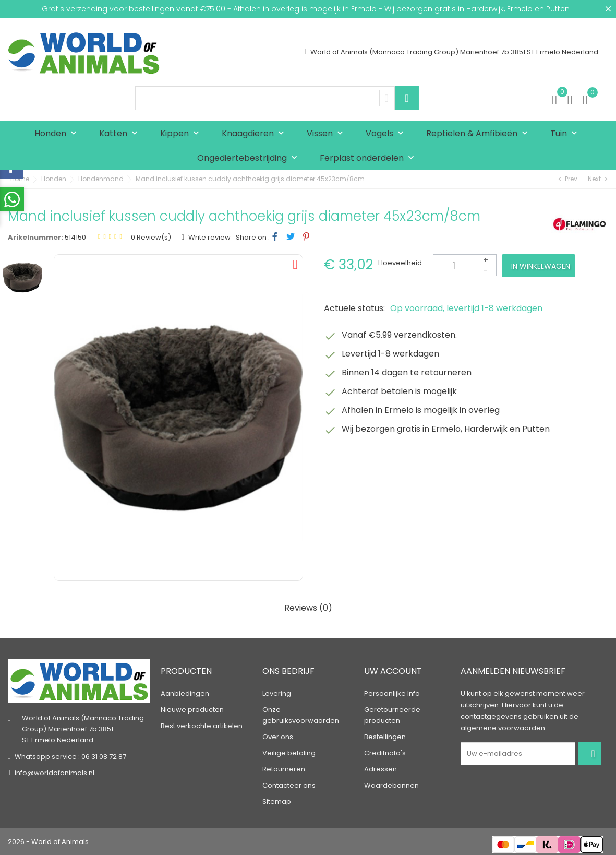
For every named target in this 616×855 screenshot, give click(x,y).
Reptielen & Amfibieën (479, 134)
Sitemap (277, 801)
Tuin (566, 134)
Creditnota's (385, 753)
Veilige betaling (289, 753)
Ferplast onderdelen (369, 158)
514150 (75, 237)
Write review (209, 237)
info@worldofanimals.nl (55, 773)
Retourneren (284, 769)
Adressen (381, 769)
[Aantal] (465, 265)
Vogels (387, 134)
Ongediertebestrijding (250, 158)
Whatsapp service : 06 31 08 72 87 (70, 757)
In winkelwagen (541, 266)
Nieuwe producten (192, 710)
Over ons (278, 737)
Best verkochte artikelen (202, 726)
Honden (58, 134)
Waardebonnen (391, 785)
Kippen (182, 134)
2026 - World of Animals (48, 842)
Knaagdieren (255, 134)
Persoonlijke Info (392, 693)
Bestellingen (385, 737)
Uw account (393, 672)
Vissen (327, 134)
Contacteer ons (289, 785)
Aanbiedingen (185, 693)
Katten (121, 134)
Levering (277, 693)
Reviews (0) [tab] (308, 608)
